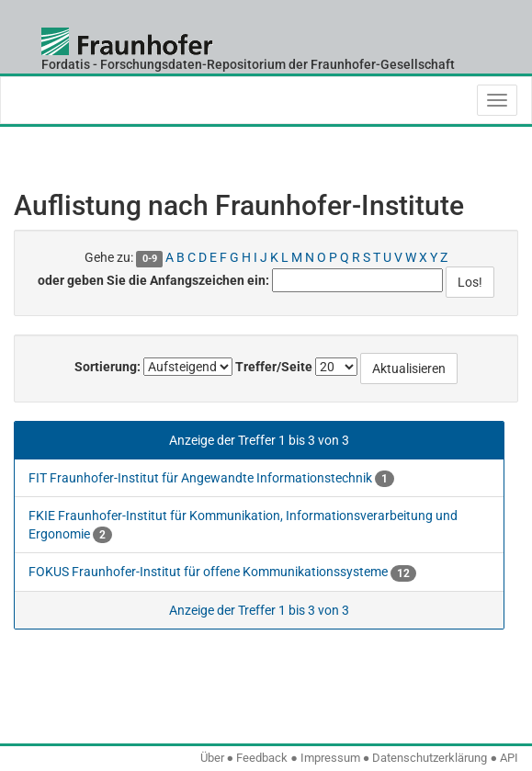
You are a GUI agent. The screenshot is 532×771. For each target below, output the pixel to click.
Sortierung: (108, 367)
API (509, 758)
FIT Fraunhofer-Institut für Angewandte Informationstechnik (211, 478)
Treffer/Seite (274, 367)
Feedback (262, 758)
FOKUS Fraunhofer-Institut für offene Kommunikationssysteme (222, 572)
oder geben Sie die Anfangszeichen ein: (153, 280)
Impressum (330, 758)
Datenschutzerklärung (430, 758)
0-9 (150, 259)
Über (212, 758)
